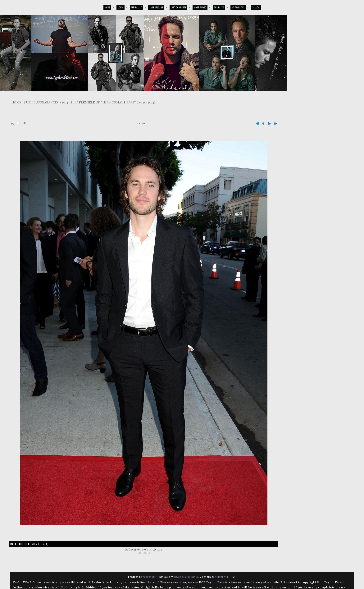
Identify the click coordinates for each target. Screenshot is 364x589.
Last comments (178, 7)
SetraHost (222, 577)
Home (107, 7)
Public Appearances (41, 102)
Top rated (219, 7)
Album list (136, 7)
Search (256, 7)
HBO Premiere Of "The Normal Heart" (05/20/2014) (113, 102)
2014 (65, 102)
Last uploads (156, 7)
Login (121, 7)
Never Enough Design (187, 577)
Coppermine (150, 577)
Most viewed (200, 7)
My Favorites (238, 7)
